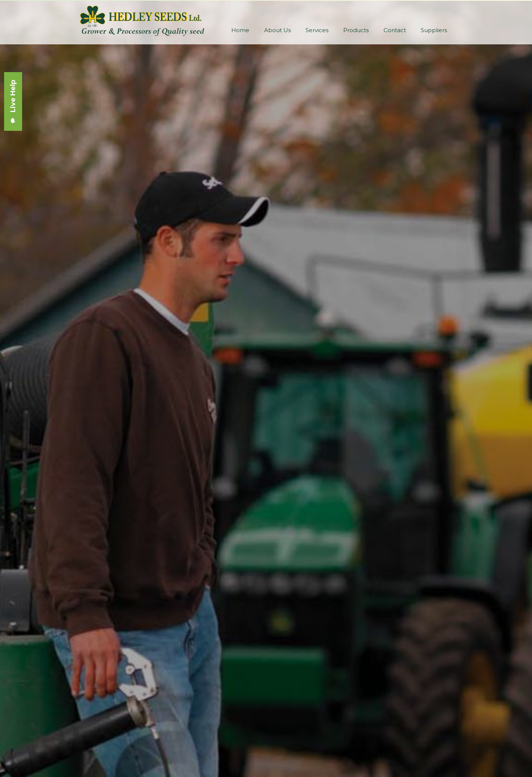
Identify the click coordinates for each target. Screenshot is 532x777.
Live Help (13, 101)
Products (356, 30)
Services (317, 30)
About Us (277, 30)
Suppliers (434, 30)
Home (240, 30)
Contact (395, 30)
